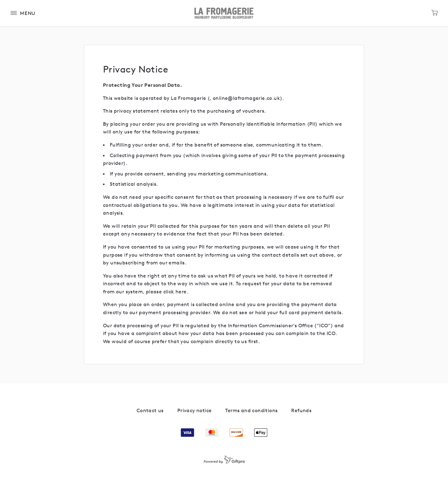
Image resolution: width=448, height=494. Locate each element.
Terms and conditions (251, 410)
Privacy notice (195, 410)
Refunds (301, 410)
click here (175, 291)
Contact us (150, 410)
